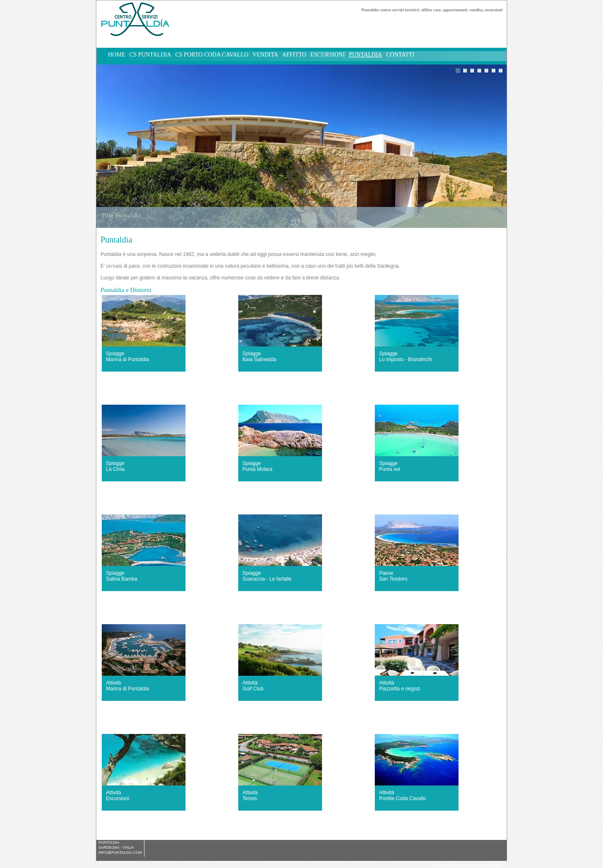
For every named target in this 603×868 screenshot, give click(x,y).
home (117, 55)
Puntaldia (365, 55)
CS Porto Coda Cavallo (212, 55)
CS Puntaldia (150, 55)
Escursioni (327, 55)
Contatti (400, 55)
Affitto (294, 55)
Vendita (265, 55)
